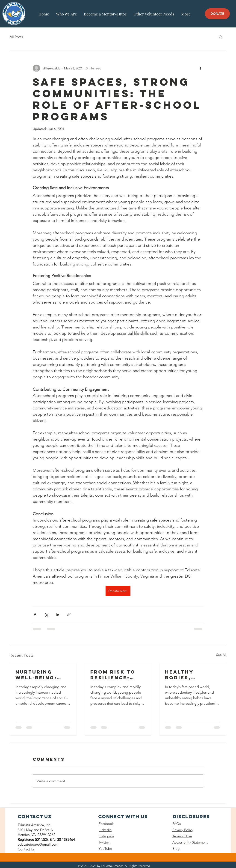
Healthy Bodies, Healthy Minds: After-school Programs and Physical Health (191, 675)
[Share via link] (69, 615)
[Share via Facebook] (35, 615)
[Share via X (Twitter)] (46, 615)
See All (221, 655)
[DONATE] (217, 14)
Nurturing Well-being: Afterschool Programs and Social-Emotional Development (41, 675)
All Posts (16, 37)
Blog (176, 849)
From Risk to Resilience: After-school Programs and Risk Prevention (115, 675)
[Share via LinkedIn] (58, 615)
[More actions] (201, 68)
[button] (220, 37)
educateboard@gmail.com (38, 844)
